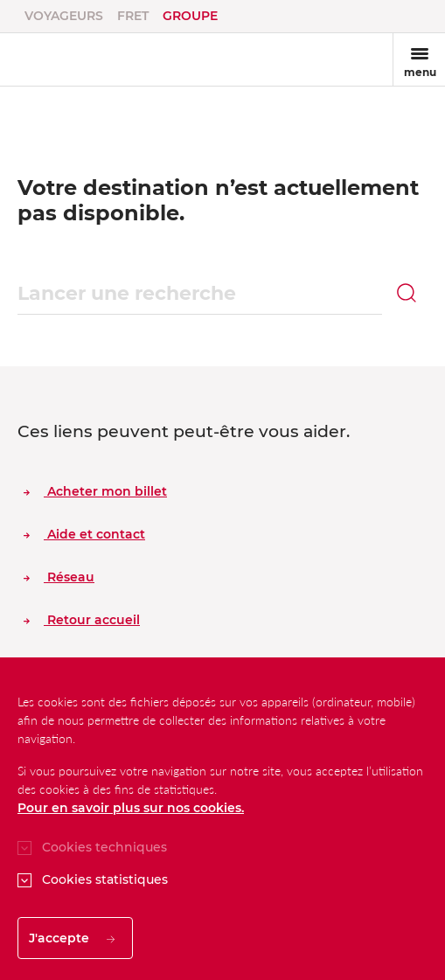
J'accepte (72, 938)
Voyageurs (64, 16)
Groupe (190, 16)
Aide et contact (84, 534)
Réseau (59, 577)
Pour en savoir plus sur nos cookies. (131, 808)
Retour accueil (82, 620)
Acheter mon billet (95, 491)
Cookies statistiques (105, 879)
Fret (133, 16)
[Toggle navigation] (419, 59)
